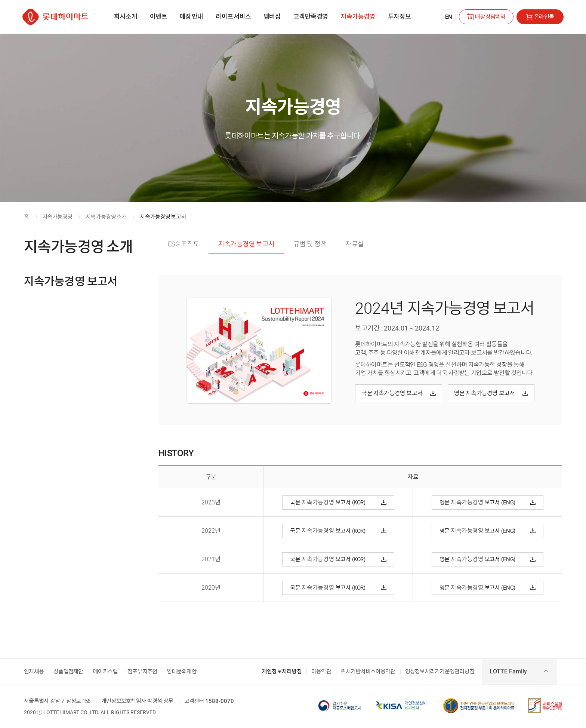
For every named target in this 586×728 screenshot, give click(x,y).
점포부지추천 (142, 672)
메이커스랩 (105, 672)
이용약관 (321, 672)
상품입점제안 (68, 672)
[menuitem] (126, 17)
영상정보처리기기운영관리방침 (440, 672)
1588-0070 (220, 701)
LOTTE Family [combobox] (508, 671)
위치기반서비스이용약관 (368, 672)
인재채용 (34, 672)
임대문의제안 (182, 672)
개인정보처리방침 (282, 672)
